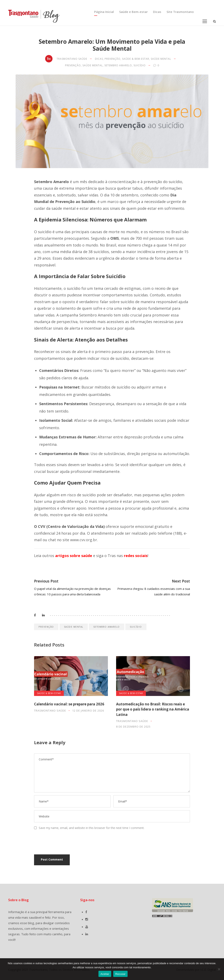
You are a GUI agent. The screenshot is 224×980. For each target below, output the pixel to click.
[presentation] (62, 843)
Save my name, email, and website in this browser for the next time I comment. (92, 828)
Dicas (157, 12)
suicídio (140, 65)
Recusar (120, 974)
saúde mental (93, 65)
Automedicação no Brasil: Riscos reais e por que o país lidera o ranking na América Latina (153, 709)
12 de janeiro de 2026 (88, 711)
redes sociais (136, 556)
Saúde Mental (161, 59)
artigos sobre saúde (74, 556)
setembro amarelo (118, 65)
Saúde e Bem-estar (133, 12)
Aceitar (105, 974)
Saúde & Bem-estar (136, 59)
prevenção (73, 65)
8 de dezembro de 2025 (133, 727)
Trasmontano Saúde (72, 59)
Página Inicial (104, 12)
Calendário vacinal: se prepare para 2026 (69, 704)
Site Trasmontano (180, 12)
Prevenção (113, 59)
